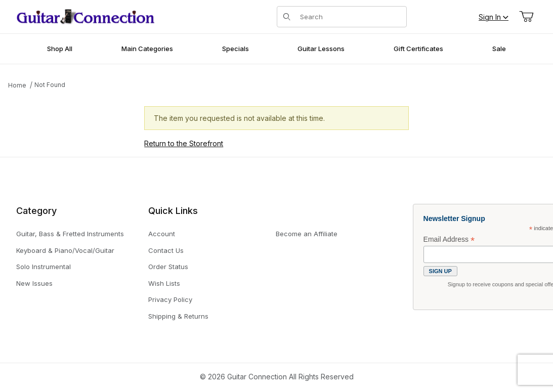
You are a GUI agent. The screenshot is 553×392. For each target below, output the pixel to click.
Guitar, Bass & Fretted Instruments (70, 234)
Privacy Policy (170, 299)
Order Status (168, 267)
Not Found (50, 85)
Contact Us (166, 250)
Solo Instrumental (44, 267)
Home (17, 85)
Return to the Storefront (184, 143)
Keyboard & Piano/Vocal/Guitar (65, 250)
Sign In (494, 17)
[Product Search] (350, 17)
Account (162, 234)
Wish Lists (164, 283)
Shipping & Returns (178, 316)
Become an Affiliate (307, 234)
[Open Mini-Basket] (526, 17)
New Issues (34, 283)
